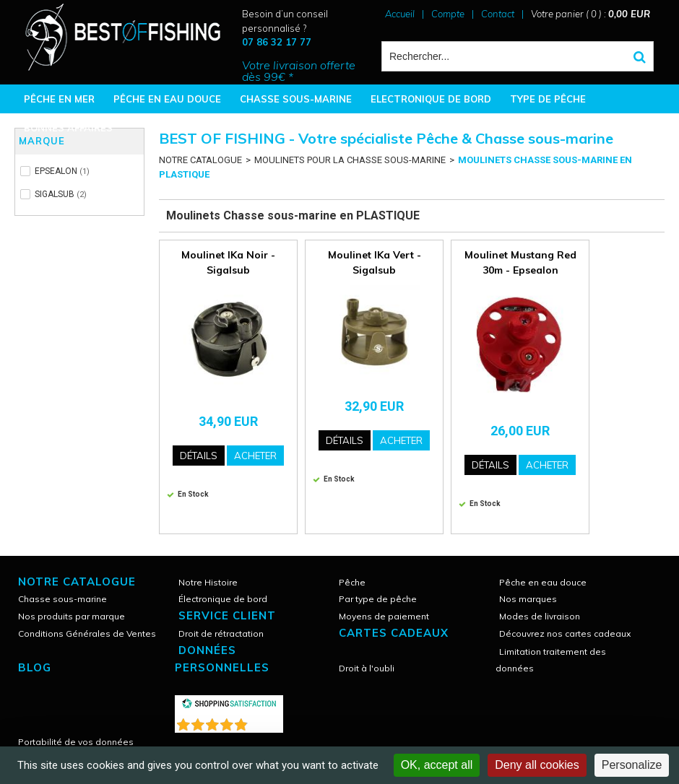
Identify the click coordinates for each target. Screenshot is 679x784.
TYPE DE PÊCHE (548, 99)
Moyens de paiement (384, 616)
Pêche (352, 582)
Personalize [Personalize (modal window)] (632, 765)
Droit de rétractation (221, 633)
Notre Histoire (208, 582)
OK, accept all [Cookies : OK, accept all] (437, 765)
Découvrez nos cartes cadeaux (565, 633)
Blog (35, 667)
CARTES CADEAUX (394, 633)
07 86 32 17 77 (277, 42)
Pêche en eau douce (543, 582)
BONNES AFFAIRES (68, 128)
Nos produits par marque (72, 616)
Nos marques (528, 599)
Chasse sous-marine (62, 599)
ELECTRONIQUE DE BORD (431, 99)
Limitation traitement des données (551, 660)
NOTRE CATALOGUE (200, 160)
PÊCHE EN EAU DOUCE (167, 99)
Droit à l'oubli (367, 668)
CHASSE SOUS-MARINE (296, 99)
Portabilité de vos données (76, 742)
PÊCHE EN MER (59, 99)
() (267, 722)
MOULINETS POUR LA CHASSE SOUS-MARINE (350, 160)
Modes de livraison (540, 616)
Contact (498, 14)
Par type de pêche (378, 599)
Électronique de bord (223, 599)
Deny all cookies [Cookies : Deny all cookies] (537, 765)
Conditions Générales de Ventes (87, 633)
